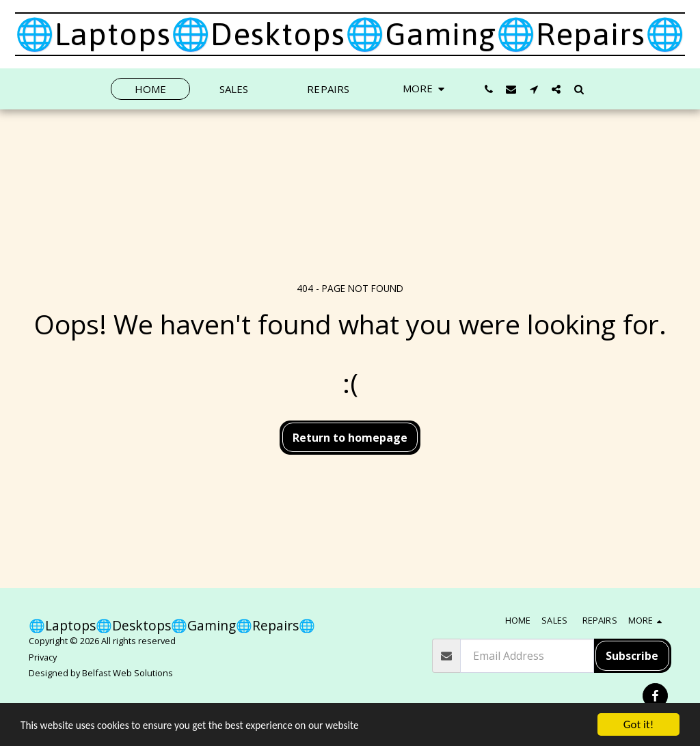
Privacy (43, 657)
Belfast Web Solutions (127, 673)
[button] (488, 89)
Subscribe (632, 656)
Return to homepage (350, 438)
